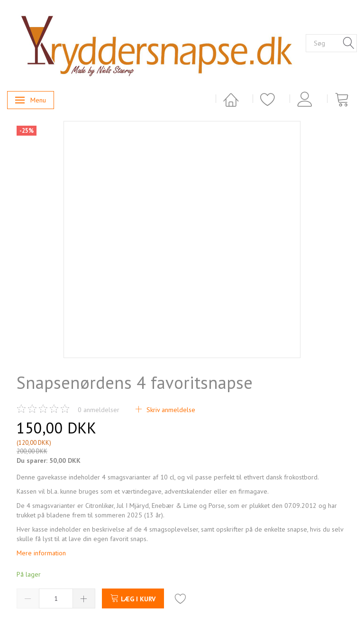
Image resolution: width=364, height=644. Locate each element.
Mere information (41, 553)
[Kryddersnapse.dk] (156, 43)
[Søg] (349, 44)
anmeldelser (99, 410)
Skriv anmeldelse (170, 410)
